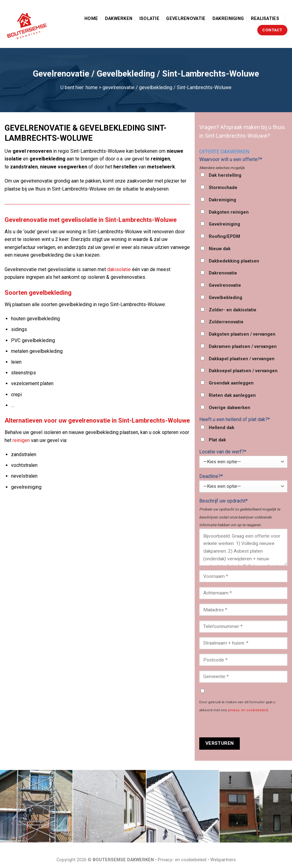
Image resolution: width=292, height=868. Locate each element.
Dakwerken (119, 19)
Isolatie (149, 19)
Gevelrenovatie (186, 19)
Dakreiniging (228, 19)
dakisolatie (119, 269)
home (92, 87)
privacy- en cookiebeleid (248, 710)
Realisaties (265, 19)
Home (91, 19)
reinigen (21, 440)
